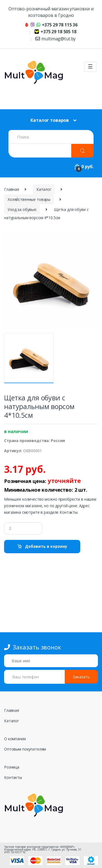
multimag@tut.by (56, 39)
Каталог (44, 189)
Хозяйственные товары (29, 199)
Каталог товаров (50, 120)
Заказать (81, 677)
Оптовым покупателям (25, 749)
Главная (12, 189)
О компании (15, 739)
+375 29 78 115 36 (51, 25)
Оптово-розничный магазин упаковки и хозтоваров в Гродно (51, 12)
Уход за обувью (22, 209)
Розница (12, 767)
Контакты (13, 777)
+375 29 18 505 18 (55, 32)
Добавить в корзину (46, 546)
